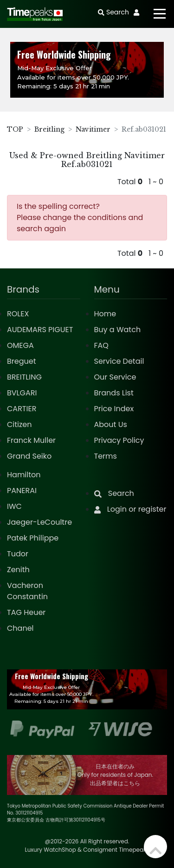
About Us (111, 424)
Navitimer (93, 129)
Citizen (19, 424)
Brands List (114, 393)
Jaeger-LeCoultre (39, 522)
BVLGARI (22, 393)
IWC (14, 506)
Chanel (20, 628)
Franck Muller (31, 440)
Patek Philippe (33, 538)
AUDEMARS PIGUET (40, 330)
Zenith (18, 570)
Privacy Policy (119, 440)
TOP (15, 129)
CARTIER (22, 409)
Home (105, 314)
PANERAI (22, 491)
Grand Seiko (29, 456)
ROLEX (18, 314)
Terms (106, 456)
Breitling (49, 129)
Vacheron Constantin (27, 591)
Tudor (18, 554)
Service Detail (119, 361)
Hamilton (24, 475)
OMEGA (20, 345)
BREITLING (24, 377)
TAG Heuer (26, 612)
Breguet (22, 361)
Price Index (114, 409)
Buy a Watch (118, 330)
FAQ (101, 345)
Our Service (115, 377)
